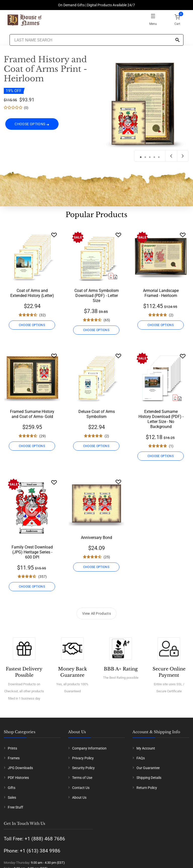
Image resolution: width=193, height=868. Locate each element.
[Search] (177, 40)
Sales (12, 797)
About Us (79, 797)
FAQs (141, 758)
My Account (146, 748)
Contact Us (81, 788)
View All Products (96, 613)
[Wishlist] (54, 235)
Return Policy (147, 788)
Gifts (12, 788)
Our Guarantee (148, 768)
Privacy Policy (83, 758)
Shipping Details (149, 778)
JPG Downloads (20, 768)
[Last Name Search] (96, 40)
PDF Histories (18, 778)
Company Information (89, 748)
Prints (12, 748)
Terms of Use (82, 778)
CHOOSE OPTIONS (32, 128)
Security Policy (83, 768)
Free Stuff (15, 807)
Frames (14, 758)
